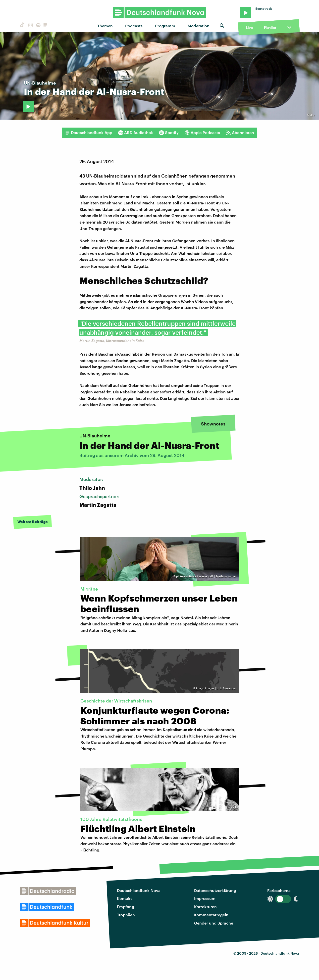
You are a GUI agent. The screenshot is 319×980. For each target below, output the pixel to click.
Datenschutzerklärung (215, 890)
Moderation (199, 26)
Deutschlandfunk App (89, 133)
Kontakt (124, 898)
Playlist (270, 27)
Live (249, 27)
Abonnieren (240, 133)
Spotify (169, 133)
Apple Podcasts (202, 133)
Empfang (126, 907)
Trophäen (126, 915)
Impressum (205, 898)
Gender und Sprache (214, 923)
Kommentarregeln (211, 915)
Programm (165, 26)
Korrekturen (205, 907)
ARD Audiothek (136, 133)
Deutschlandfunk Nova (139, 890)
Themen (105, 26)
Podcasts (134, 26)
